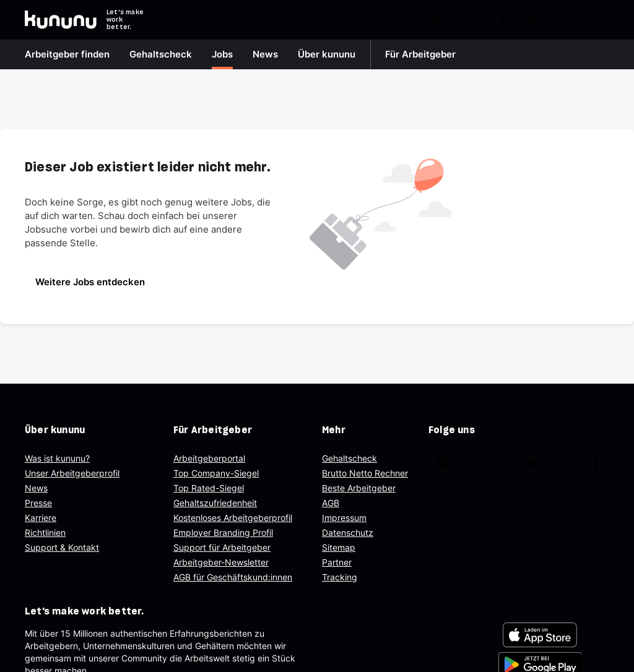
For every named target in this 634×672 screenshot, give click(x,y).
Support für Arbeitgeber (222, 547)
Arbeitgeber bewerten (549, 19)
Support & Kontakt (62, 547)
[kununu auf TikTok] (441, 463)
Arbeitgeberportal (209, 458)
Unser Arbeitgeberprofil (72, 473)
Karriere (41, 518)
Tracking (340, 577)
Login (451, 20)
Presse (38, 503)
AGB (331, 503)
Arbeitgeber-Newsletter (221, 562)
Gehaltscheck (350, 458)
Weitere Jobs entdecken (90, 282)
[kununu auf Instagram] (472, 463)
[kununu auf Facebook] (596, 463)
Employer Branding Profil (223, 532)
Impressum (344, 518)
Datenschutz (348, 532)
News (36, 488)
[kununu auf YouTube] (534, 463)
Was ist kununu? (57, 458)
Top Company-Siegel (216, 473)
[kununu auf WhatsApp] (565, 463)
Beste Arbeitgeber (359, 488)
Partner (337, 562)
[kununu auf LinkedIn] (503, 463)
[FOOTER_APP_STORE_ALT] (540, 635)
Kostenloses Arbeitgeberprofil (233, 518)
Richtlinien (45, 532)
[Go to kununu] (61, 20)
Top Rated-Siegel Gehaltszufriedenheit (215, 495)
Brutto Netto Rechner (365, 473)
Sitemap (339, 547)
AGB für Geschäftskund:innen (233, 577)
